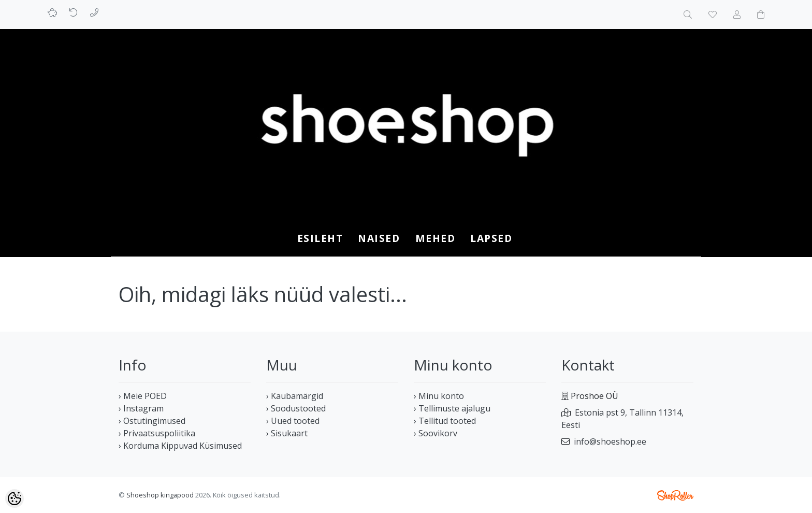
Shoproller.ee (675, 495)
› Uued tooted (293, 421)
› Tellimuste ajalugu (452, 408)
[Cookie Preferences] (15, 498)
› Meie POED (143, 396)
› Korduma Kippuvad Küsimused (180, 446)
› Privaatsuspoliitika (157, 433)
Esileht (320, 238)
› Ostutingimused (152, 421)
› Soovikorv (436, 433)
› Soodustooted (296, 408)
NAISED (379, 238)
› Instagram (141, 408)
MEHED (436, 238)
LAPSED (491, 238)
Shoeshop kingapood (160, 495)
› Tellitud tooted (445, 421)
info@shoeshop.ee (610, 441)
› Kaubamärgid (295, 396)
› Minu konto (439, 396)
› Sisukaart (287, 433)
